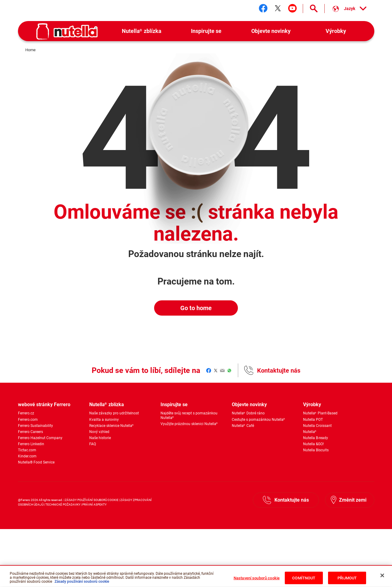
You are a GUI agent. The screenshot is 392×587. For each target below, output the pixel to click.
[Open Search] (314, 9)
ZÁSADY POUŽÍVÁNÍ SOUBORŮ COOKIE (92, 500)
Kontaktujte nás (279, 370)
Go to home (196, 308)
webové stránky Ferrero (44, 404)
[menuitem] (142, 31)
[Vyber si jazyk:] (350, 9)
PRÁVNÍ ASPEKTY (94, 505)
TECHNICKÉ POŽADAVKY (63, 505)
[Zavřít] (382, 579)
